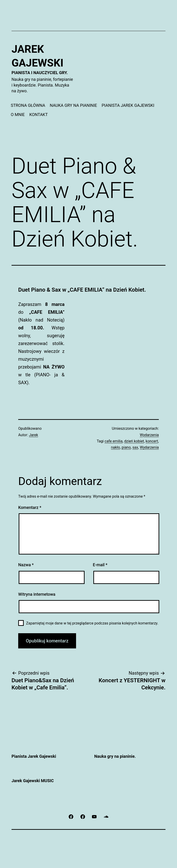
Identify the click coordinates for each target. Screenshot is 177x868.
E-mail (100, 565)
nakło (116, 447)
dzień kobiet (134, 441)
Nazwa (26, 565)
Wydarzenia (149, 435)
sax (135, 447)
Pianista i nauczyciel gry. (40, 73)
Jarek (34, 435)
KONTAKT (38, 115)
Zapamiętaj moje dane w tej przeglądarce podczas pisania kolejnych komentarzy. (92, 623)
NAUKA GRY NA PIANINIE (73, 105)
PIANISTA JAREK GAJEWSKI (128, 105)
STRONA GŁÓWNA (28, 105)
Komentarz (30, 507)
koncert (152, 441)
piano (126, 447)
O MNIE (18, 115)
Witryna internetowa (37, 594)
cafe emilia (114, 441)
